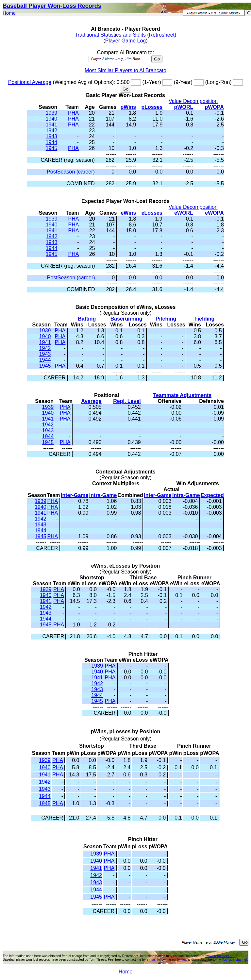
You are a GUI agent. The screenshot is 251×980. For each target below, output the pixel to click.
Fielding (204, 319)
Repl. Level (127, 401)
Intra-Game (103, 495)
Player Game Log (126, 41)
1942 (52, 131)
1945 (52, 148)
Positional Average (30, 82)
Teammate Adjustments (182, 395)
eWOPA (214, 213)
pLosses (152, 107)
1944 (52, 142)
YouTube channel (234, 960)
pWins (128, 107)
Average (91, 401)
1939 (52, 113)
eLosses (152, 213)
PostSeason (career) (71, 172)
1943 (52, 136)
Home (9, 13)
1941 (52, 125)
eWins (128, 213)
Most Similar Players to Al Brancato (125, 70)
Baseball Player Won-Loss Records (52, 6)
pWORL (184, 107)
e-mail (151, 960)
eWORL (184, 213)
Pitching (166, 319)
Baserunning (126, 319)
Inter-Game (75, 495)
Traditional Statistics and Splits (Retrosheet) (126, 35)
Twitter (181, 960)
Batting (87, 319)
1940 (52, 119)
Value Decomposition (193, 101)
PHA (73, 113)
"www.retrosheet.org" (220, 956)
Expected (212, 495)
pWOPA (214, 107)
